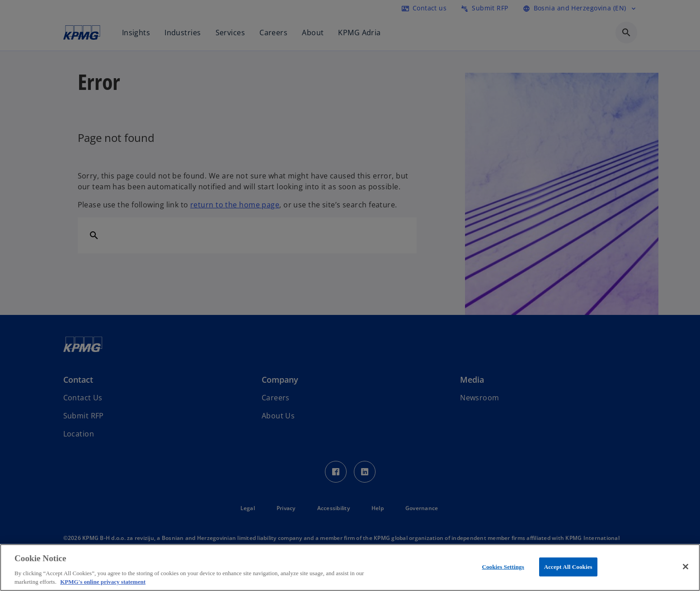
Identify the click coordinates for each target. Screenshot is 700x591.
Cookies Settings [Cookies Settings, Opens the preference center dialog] (503, 567)
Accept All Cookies (568, 567)
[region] (350, 568)
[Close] (686, 567)
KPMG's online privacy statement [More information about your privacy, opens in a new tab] (103, 582)
